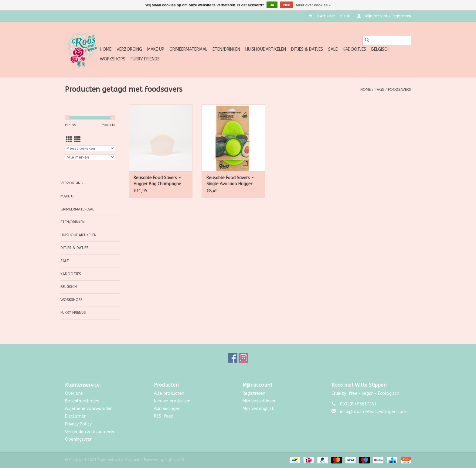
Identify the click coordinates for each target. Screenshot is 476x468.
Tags (379, 90)
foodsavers (399, 90)
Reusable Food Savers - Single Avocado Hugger (230, 181)
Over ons (74, 393)
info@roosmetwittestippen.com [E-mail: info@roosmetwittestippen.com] (373, 412)
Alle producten (169, 393)
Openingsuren (79, 439)
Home (106, 49)
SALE (333, 49)
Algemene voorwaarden (89, 409)
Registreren (254, 393)
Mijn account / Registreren (384, 16)
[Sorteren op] (90, 148)
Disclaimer (75, 416)
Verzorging (129, 49)
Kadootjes (354, 49)
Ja (272, 5)
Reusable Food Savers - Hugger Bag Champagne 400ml (157, 181)
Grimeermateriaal (188, 49)
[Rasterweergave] (69, 140)
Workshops (113, 59)
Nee (287, 5)
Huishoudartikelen (266, 49)
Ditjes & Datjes (307, 49)
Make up (156, 49)
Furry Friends (145, 59)
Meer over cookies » (313, 5)
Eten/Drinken (226, 49)
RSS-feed (164, 416)
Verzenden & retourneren (90, 432)
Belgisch (380, 49)
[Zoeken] (387, 40)
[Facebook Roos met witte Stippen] (233, 358)
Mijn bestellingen (260, 401)
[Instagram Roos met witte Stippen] (243, 358)
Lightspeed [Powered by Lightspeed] (174, 460)
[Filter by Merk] (90, 157)
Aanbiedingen (167, 409)
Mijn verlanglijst (258, 409)
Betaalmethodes (82, 401)
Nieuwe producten (172, 401)
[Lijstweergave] (77, 140)
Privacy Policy (78, 424)
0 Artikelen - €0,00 (330, 16)
